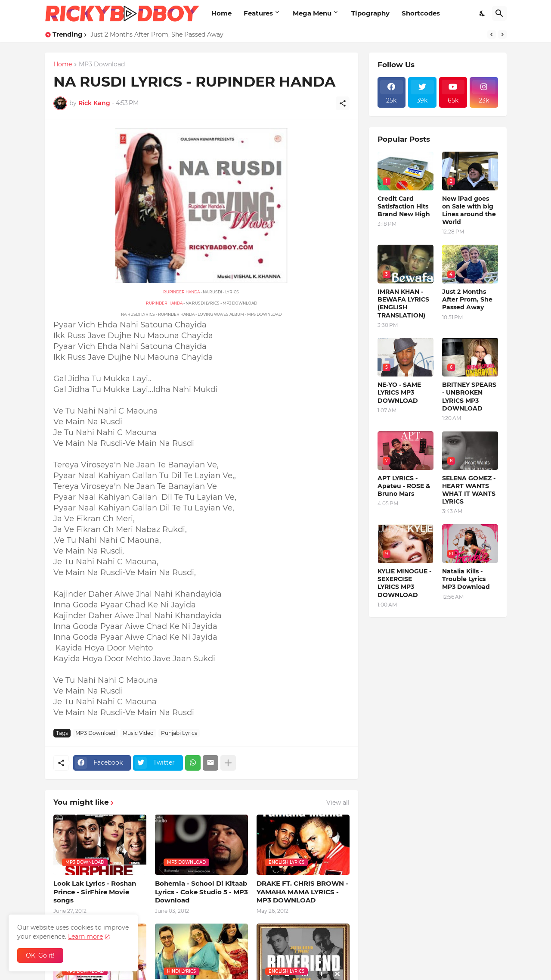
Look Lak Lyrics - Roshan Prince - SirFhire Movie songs (95, 892)
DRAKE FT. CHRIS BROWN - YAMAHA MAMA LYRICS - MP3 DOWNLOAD (302, 892)
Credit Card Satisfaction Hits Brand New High (404, 206)
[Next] (502, 34)
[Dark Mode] (483, 13)
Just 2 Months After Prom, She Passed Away (157, 34)
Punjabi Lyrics (179, 733)
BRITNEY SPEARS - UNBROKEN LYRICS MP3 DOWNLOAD (469, 397)
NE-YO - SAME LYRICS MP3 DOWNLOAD (399, 392)
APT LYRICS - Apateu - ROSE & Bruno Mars (404, 486)
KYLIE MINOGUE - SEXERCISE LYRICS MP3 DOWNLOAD (404, 583)
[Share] (343, 103)
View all (338, 803)
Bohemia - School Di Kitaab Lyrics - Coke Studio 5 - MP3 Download (201, 892)
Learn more (85, 936)
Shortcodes (421, 13)
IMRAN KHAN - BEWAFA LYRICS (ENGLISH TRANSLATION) (403, 303)
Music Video (138, 733)
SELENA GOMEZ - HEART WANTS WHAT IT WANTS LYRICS (469, 490)
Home (221, 13)
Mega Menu (312, 13)
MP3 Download (102, 65)
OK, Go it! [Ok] (40, 955)
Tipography (370, 13)
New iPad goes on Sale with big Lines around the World (469, 210)
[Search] (499, 13)
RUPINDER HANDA (181, 292)
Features (258, 13)
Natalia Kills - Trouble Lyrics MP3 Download (466, 579)
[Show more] (228, 763)
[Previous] (492, 34)
